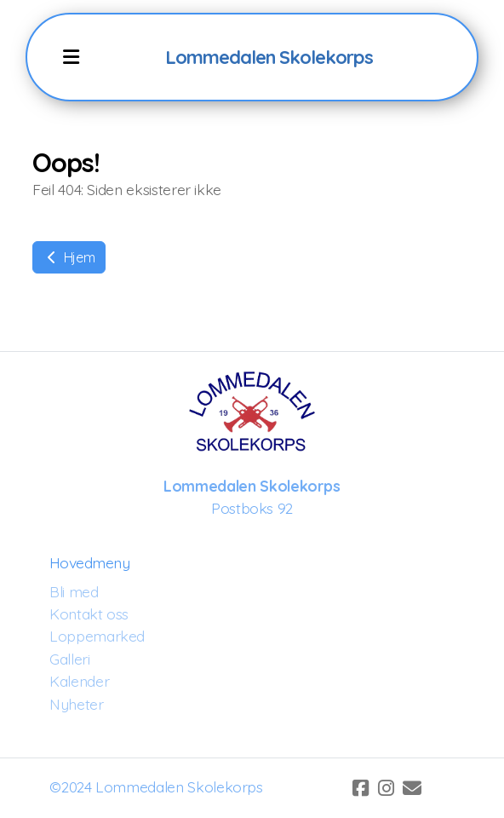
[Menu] (72, 57)
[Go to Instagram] (387, 788)
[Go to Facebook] (361, 788)
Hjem (69, 257)
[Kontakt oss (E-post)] (412, 788)
